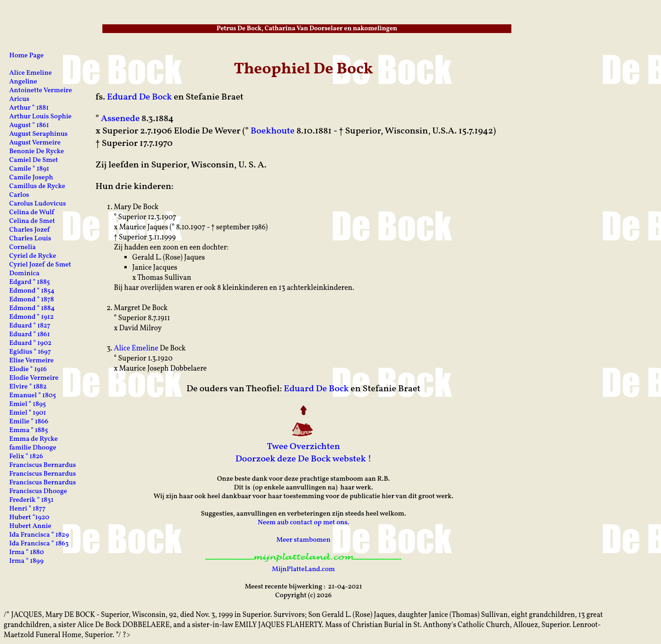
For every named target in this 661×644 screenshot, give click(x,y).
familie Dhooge (33, 448)
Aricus (19, 99)
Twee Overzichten (303, 447)
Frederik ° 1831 (31, 500)
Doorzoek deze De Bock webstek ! (304, 459)
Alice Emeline (136, 349)
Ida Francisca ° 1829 (39, 535)
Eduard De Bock (140, 97)
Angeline (23, 82)
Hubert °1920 (29, 518)
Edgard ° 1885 (30, 282)
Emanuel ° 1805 (33, 396)
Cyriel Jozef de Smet (40, 265)
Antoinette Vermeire (41, 91)
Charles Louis (30, 239)
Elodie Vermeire (34, 378)
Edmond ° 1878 (32, 300)
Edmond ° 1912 (31, 317)
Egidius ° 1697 (30, 352)
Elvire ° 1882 (28, 387)
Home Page (26, 56)
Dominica (24, 274)
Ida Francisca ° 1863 (39, 544)
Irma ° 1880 (27, 552)
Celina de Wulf (32, 213)
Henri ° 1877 (27, 509)
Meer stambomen (303, 540)
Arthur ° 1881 (29, 108)
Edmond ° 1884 (32, 308)
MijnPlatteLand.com (303, 569)
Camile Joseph (31, 178)
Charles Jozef (29, 230)
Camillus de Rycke (37, 186)
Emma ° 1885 (28, 430)
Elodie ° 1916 (28, 369)
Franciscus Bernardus (42, 465)
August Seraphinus (38, 134)
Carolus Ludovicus (38, 204)
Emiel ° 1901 (28, 413)
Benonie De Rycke (36, 152)
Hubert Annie (30, 526)
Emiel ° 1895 (28, 404)
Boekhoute (273, 131)
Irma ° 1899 (26, 561)
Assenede (120, 119)
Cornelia (22, 247)
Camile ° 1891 (29, 169)
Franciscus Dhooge (38, 491)
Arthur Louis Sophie (40, 117)
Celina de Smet (32, 221)
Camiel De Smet (34, 160)
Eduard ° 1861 (30, 335)
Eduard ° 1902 (30, 343)
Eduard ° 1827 (30, 326)
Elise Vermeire (31, 361)
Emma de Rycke (34, 439)
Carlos (19, 195)
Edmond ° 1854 (32, 291)
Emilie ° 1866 (29, 422)
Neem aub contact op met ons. (303, 523)
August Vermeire (35, 143)
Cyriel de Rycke (33, 256)
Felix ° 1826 (26, 457)
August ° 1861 (29, 125)
